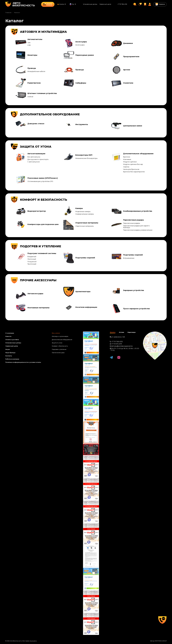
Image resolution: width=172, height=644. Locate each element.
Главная (8, 12)
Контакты (9, 356)
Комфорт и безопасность (60, 346)
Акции (8, 349)
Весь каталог (56, 333)
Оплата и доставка (12, 340)
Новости (8, 336)
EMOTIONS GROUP (161, 641)
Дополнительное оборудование (62, 340)
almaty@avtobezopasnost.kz (122, 346)
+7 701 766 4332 (122, 4)
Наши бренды (10, 353)
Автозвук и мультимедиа (60, 336)
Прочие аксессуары (58, 353)
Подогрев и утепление (59, 349)
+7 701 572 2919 (117, 344)
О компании (10, 333)
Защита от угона (57, 343)
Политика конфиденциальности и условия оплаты (23, 362)
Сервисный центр (105, 4)
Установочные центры (90, 4)
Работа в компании (12, 359)
